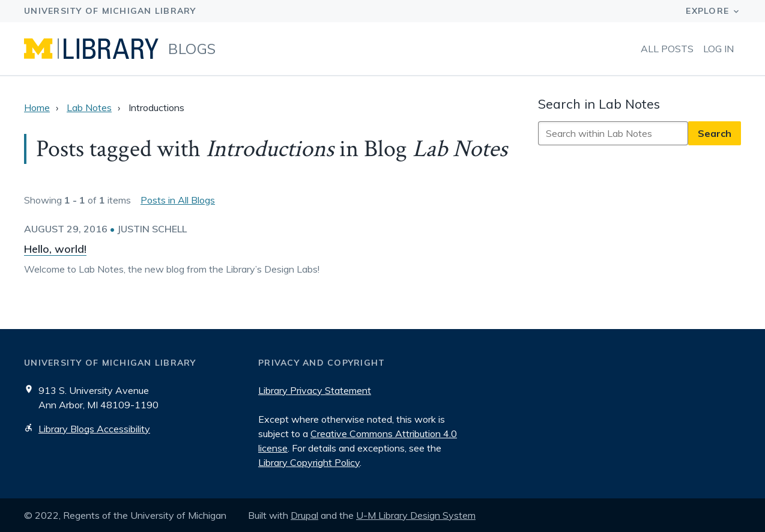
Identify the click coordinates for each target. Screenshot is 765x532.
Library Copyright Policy (309, 462)
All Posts (667, 49)
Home (37, 107)
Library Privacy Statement (315, 390)
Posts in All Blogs (178, 200)
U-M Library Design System (416, 515)
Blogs (192, 49)
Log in (718, 49)
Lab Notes (89, 107)
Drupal (304, 515)
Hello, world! (55, 249)
